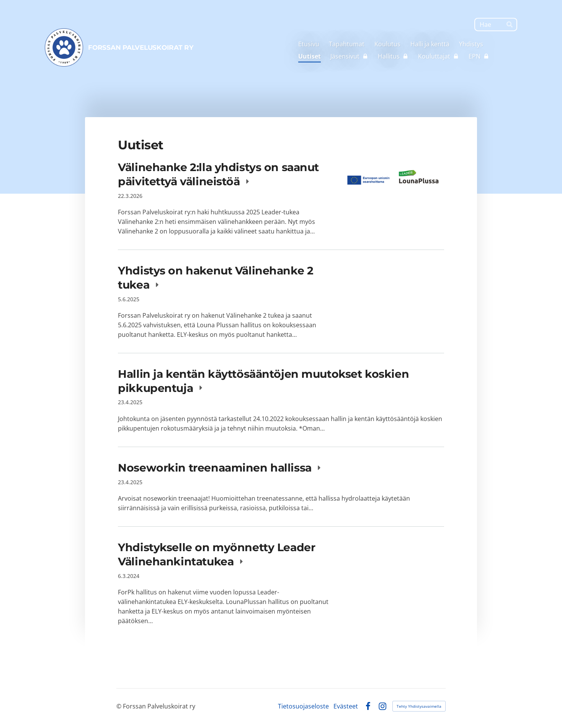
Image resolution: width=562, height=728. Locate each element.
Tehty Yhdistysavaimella (419, 706)
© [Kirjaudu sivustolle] (120, 706)
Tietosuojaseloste (303, 706)
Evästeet (346, 706)
